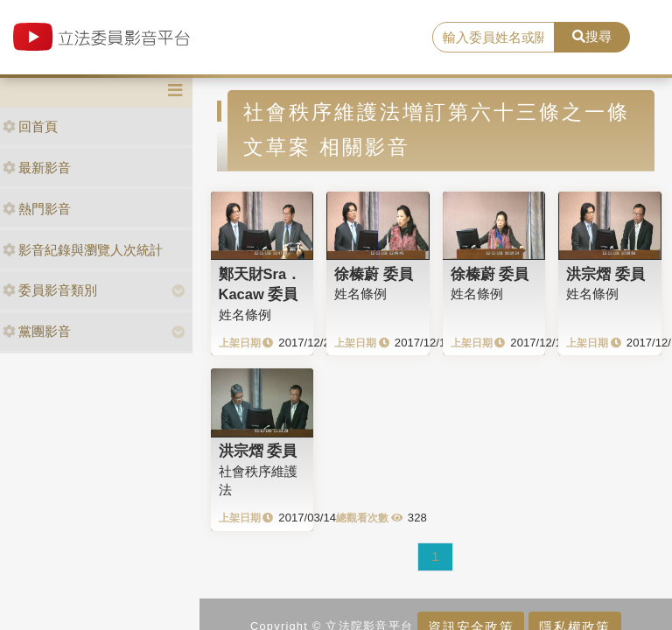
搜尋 (592, 36)
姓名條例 (245, 315)
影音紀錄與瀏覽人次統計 (83, 250)
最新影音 (37, 168)
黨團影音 (37, 331)
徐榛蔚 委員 (374, 274)
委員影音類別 (50, 290)
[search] (493, 38)
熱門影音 (37, 209)
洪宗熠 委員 (605, 274)
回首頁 (30, 126)
